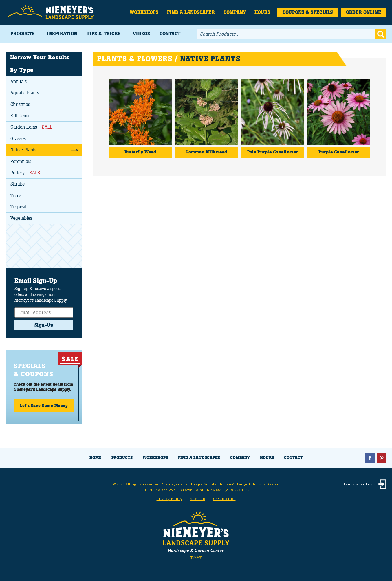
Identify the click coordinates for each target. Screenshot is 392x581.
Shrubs (18, 184)
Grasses (18, 139)
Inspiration (62, 34)
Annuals (19, 81)
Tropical (18, 207)
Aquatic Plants (25, 93)
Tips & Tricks (104, 34)
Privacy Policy (170, 499)
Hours (262, 12)
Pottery (25, 173)
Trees (16, 196)
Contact (170, 34)
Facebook (370, 458)
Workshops (144, 12)
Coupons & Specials (308, 12)
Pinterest (382, 458)
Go (381, 34)
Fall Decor (20, 116)
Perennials (21, 161)
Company (235, 12)
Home (95, 458)
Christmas (20, 104)
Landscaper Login (360, 484)
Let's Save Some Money (44, 406)
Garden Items (31, 127)
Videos (141, 34)
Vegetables (21, 218)
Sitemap (198, 499)
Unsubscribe (224, 499)
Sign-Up (44, 325)
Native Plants (23, 150)
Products (22, 34)
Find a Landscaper (191, 12)
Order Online (363, 12)
